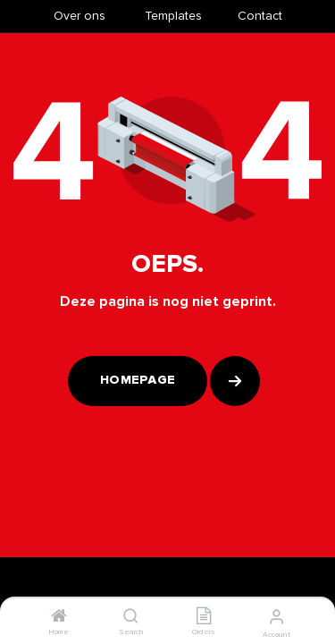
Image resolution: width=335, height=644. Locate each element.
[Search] (131, 618)
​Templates (173, 16)
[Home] (59, 618)
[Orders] (204, 618)
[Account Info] (276, 617)
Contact (260, 16)
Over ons (80, 16)
